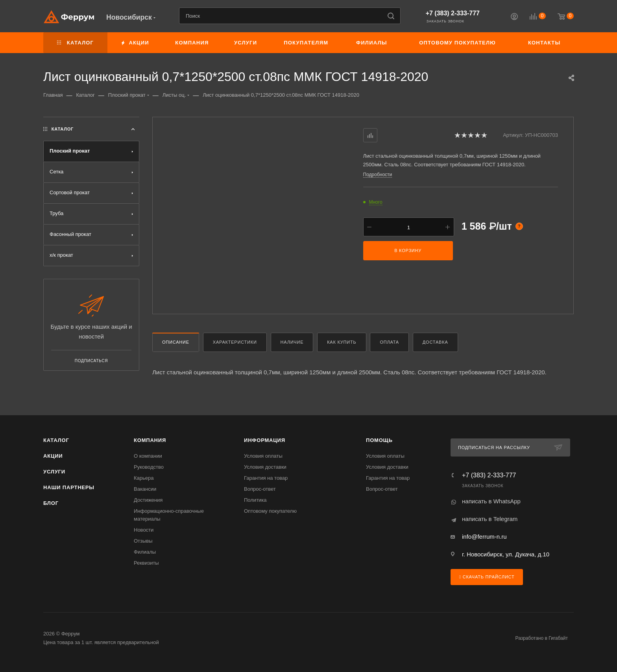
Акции (53, 456)
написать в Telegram (490, 519)
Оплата (389, 342)
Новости (144, 530)
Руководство (149, 467)
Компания (150, 440)
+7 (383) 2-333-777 (453, 13)
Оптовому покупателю (270, 511)
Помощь (379, 440)
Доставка (435, 342)
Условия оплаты (263, 456)
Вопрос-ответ (260, 489)
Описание (176, 342)
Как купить (342, 342)
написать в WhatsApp (491, 501)
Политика (255, 500)
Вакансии (145, 489)
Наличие (292, 342)
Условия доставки (265, 467)
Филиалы (145, 552)
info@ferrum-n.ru (484, 537)
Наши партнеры (69, 487)
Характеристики (235, 342)
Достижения (148, 500)
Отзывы (143, 541)
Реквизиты (146, 563)
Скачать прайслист (487, 577)
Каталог (56, 440)
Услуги (54, 472)
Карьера (144, 478)
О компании (148, 456)
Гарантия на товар (266, 478)
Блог (51, 503)
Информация (265, 440)
